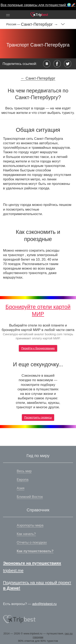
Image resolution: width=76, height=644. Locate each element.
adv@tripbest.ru (44, 604)
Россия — (14, 24)
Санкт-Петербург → (40, 24)
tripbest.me (13, 571)
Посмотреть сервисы (38, 417)
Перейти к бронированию (38, 348)
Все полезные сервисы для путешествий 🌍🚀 (38, 5)
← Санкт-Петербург (38, 78)
